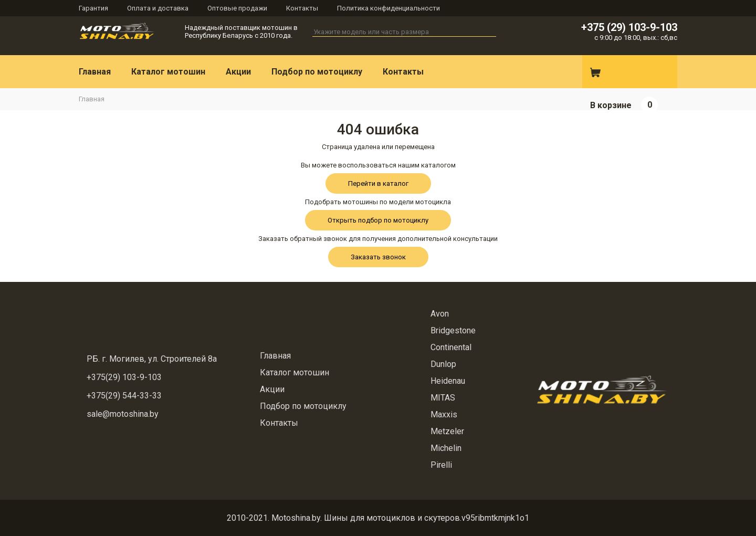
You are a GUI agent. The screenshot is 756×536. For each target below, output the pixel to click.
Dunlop (443, 364)
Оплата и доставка (158, 8)
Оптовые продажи (237, 8)
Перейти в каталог (378, 183)
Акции (238, 72)
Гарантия (93, 8)
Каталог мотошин (168, 72)
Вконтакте (532, 72)
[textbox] (404, 32)
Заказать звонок (378, 257)
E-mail (560, 72)
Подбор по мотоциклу (317, 72)
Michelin (446, 448)
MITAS (443, 398)
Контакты (302, 8)
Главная (95, 72)
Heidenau (448, 381)
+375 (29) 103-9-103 (629, 27)
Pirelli (441, 465)
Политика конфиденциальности (388, 8)
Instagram (504, 72)
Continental (451, 347)
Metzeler (447, 431)
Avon (440, 314)
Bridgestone (453, 330)
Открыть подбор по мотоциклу (378, 220)
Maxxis (444, 414)
